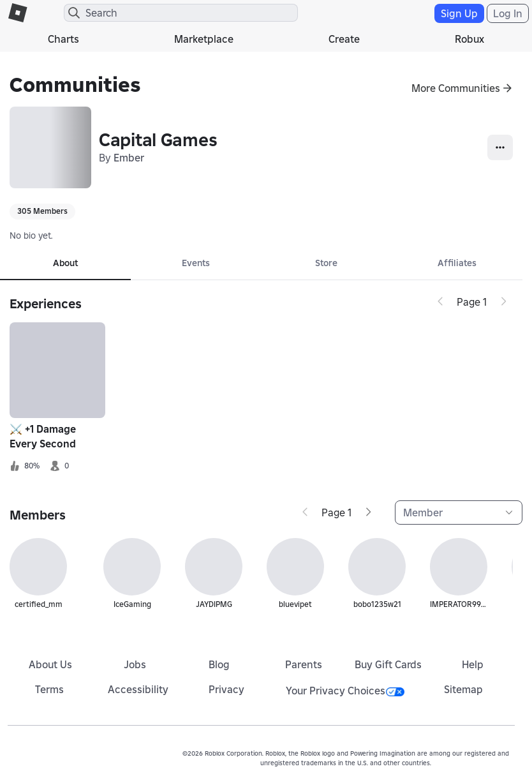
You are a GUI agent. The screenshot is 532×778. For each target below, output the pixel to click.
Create (344, 39)
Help (473, 664)
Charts (63, 39)
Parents (304, 664)
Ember (129, 158)
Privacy (226, 689)
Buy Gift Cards (388, 664)
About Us (50, 664)
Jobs (135, 664)
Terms (49, 689)
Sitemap (463, 689)
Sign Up (459, 13)
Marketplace (204, 39)
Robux (469, 39)
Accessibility (138, 689)
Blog (219, 664)
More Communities (456, 88)
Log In (508, 13)
